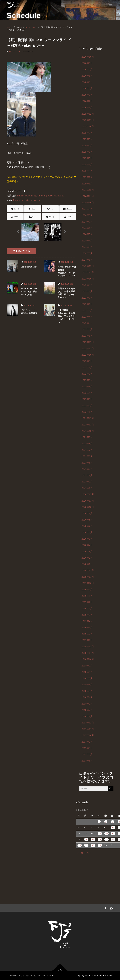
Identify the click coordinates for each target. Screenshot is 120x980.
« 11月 (80, 853)
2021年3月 (87, 475)
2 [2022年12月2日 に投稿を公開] (106, 822)
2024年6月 (87, 228)
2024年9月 (87, 209)
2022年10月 (88, 355)
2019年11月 (88, 577)
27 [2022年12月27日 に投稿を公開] (86, 845)
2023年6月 (87, 304)
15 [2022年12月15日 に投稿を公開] (100, 834)
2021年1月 (87, 488)
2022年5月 (87, 387)
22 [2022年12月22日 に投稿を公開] (100, 839)
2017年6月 (87, 761)
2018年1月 (87, 716)
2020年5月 (87, 539)
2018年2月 (87, 710)
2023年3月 (87, 323)
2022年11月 (88, 349)
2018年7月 (87, 678)
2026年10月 (88, 57)
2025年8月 (87, 139)
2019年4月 (87, 621)
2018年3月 (87, 704)
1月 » (88, 853)
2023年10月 (88, 279)
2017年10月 (88, 735)
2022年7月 (87, 374)
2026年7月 (87, 70)
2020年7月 (87, 526)
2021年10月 (88, 431)
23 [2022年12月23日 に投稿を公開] (106, 839)
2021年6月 (87, 456)
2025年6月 (87, 152)
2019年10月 (88, 583)
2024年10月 (88, 203)
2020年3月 (87, 552)
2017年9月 (87, 742)
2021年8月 (87, 444)
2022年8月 (87, 367)
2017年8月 (87, 748)
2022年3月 (87, 399)
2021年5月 (87, 463)
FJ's (91, 976)
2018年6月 (87, 685)
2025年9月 (87, 133)
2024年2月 (87, 253)
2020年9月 (87, 513)
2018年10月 (88, 659)
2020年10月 (88, 507)
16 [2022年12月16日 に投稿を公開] (106, 834)
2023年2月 (87, 329)
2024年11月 (88, 196)
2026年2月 (87, 101)
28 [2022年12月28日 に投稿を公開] (93, 845)
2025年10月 (88, 126)
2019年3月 (87, 628)
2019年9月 (87, 590)
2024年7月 (87, 222)
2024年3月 (87, 247)
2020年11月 (88, 501)
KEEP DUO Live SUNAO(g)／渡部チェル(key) (30, 292)
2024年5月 (87, 234)
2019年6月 (87, 609)
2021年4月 (87, 469)
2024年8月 (87, 215)
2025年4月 (87, 165)
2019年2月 (87, 634)
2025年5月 (87, 158)
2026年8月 (87, 63)
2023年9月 (87, 285)
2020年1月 (87, 564)
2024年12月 (88, 190)
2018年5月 (87, 691)
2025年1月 (87, 184)
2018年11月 (88, 653)
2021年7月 (87, 450)
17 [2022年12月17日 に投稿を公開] (113, 834)
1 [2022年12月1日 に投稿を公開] (99, 822)
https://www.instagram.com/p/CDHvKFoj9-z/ (41, 196)
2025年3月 (87, 171)
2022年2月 (87, 406)
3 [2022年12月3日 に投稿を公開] (113, 822)
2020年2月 (87, 558)
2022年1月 (87, 412)
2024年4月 (87, 241)
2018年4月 (87, 697)
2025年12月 (88, 114)
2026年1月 (87, 108)
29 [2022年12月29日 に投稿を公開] (100, 845)
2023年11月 (88, 272)
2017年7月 (87, 754)
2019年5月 (87, 615)
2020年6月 (87, 532)
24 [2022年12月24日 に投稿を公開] (113, 839)
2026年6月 (87, 76)
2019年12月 (88, 570)
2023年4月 (87, 317)
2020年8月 (87, 520)
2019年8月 (87, 596)
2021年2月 (87, 482)
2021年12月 (88, 418)
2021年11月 (88, 425)
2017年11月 (88, 729)
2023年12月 (88, 266)
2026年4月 (87, 88)
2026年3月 (87, 95)
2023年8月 (87, 291)
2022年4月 (87, 393)
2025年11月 (88, 120)
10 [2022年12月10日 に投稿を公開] (113, 828)
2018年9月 (87, 666)
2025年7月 (87, 146)
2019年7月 (87, 602)
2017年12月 (88, 723)
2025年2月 (87, 177)
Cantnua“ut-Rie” (29, 267)
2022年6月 (87, 380)
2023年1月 (87, 336)
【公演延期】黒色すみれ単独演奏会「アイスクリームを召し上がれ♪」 (66, 316)
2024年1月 (87, 260)
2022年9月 (87, 361)
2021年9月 (87, 437)
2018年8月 (87, 672)
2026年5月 (87, 82)
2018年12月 (88, 647)
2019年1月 (87, 640)
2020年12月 (88, 494)
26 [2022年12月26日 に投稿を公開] (80, 845)
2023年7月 (87, 298)
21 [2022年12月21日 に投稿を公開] (93, 839)
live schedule (31, 27)
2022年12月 (88, 342)
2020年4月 (87, 545)
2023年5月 (87, 311)
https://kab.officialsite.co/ (27, 200)
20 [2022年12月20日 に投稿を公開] (86, 839)
